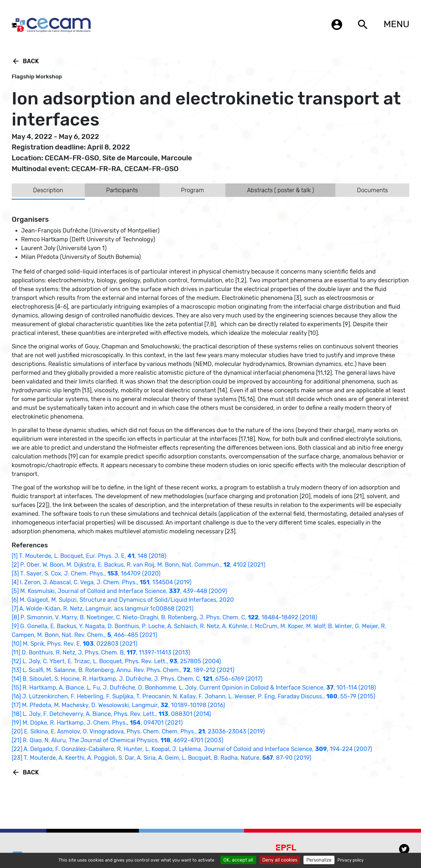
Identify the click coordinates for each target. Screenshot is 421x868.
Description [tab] (48, 190)
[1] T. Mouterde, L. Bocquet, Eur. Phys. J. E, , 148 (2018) (89, 556)
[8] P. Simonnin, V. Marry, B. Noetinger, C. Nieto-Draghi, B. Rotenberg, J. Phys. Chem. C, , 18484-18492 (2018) (164, 617)
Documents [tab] (372, 190)
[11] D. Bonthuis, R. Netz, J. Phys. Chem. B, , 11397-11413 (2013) (101, 652)
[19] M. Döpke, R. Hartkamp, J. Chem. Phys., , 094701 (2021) (97, 723)
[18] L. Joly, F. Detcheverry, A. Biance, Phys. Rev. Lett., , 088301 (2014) (111, 714)
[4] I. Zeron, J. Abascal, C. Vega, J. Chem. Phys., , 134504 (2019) (102, 582)
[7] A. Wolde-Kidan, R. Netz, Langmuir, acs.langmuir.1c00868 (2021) (103, 609)
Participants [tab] (122, 190)
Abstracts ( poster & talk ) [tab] (281, 190)
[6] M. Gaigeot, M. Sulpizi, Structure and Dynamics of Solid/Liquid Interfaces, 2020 (123, 600)
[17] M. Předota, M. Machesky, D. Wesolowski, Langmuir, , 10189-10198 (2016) (118, 705)
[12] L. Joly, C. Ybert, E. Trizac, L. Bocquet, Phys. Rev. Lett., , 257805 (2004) (116, 661)
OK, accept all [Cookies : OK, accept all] (238, 860)
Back (25, 61)
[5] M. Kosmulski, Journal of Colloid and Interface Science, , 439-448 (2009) (119, 591)
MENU (396, 24)
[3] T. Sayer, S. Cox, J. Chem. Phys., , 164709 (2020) (86, 573)
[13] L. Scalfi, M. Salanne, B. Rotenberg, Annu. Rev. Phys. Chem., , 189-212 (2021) (123, 670)
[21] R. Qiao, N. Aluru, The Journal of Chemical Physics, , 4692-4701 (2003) (118, 740)
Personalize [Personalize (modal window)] (319, 860)
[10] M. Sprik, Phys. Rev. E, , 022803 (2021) (75, 644)
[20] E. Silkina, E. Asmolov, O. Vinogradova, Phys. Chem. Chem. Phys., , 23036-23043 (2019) (138, 731)
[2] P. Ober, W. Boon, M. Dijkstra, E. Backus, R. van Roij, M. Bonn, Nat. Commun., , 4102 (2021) (139, 565)
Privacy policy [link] (351, 860)
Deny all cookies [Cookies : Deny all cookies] (280, 860)
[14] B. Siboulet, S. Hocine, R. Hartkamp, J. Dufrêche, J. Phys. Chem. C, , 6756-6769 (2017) (137, 679)
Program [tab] (193, 190)
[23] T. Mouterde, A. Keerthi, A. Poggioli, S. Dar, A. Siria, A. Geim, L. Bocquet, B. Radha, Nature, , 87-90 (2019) (162, 758)
